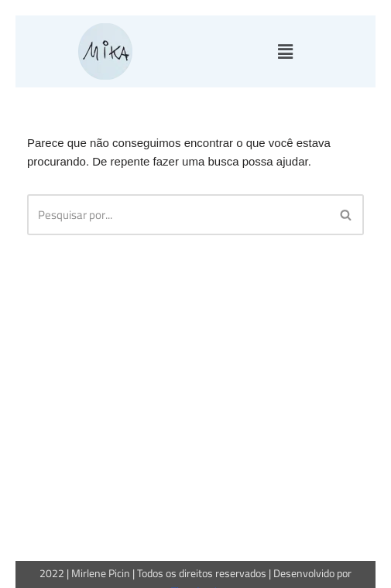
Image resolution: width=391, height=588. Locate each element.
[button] (286, 52)
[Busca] (178, 215)
